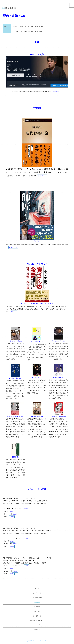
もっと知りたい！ (57, 91)
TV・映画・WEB (37, 598)
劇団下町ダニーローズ (37, 621)
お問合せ (37, 630)
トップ (37, 588)
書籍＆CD (37, 602)
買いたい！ (14, 312)
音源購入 (27, 509)
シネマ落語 (37, 611)
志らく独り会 (37, 616)
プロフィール (37, 593)
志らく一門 (37, 625)
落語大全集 (37, 607)
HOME (3, 8)
